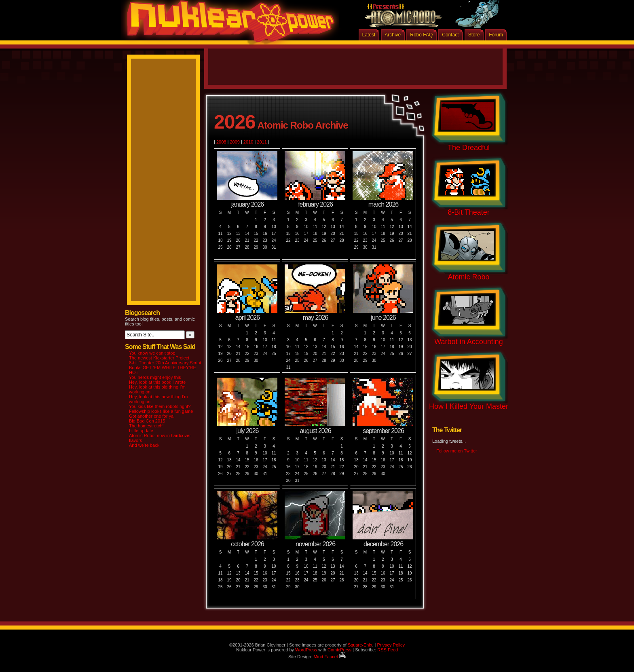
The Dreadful (469, 148)
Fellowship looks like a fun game (161, 411)
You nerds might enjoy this (155, 377)
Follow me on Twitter (457, 451)
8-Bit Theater (469, 212)
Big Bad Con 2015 (147, 421)
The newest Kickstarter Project (159, 358)
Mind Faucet (330, 657)
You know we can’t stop (152, 353)
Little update (141, 431)
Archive (393, 35)
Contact (450, 35)
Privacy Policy (391, 645)
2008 (221, 142)
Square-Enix (360, 645)
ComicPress (339, 650)
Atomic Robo (468, 277)
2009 (235, 142)
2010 (248, 142)
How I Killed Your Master (469, 406)
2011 (262, 142)
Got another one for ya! (152, 416)
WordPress (306, 650)
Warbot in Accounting (468, 342)
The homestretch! (146, 426)
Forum (496, 35)
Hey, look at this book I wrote (157, 382)
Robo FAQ (421, 35)
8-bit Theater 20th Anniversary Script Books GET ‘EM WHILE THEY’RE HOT (165, 368)
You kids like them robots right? (160, 406)
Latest (369, 35)
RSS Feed (388, 650)
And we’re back (144, 445)
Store (474, 35)
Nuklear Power (228, 24)
